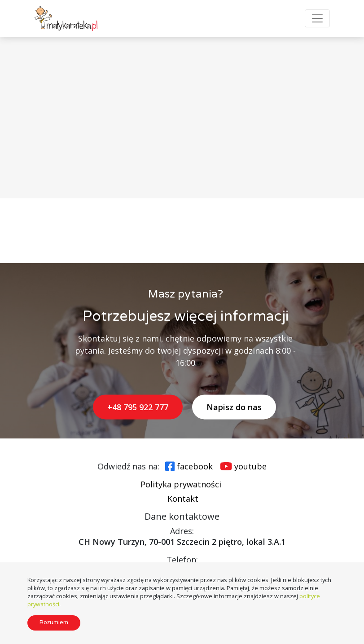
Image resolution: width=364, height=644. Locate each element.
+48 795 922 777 (138, 407)
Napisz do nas (234, 407)
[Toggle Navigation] (317, 18)
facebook (195, 466)
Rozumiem (54, 622)
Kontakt (183, 499)
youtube (250, 466)
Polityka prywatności (181, 484)
